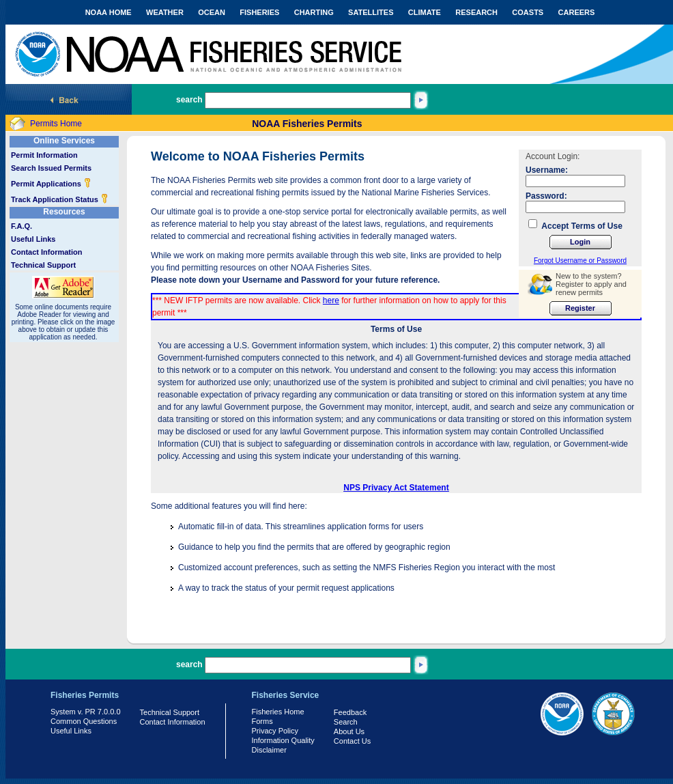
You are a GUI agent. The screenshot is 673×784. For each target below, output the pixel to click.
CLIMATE (425, 12)
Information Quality (283, 740)
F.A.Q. (22, 226)
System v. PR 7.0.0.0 (86, 712)
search (189, 100)
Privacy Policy (275, 731)
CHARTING (314, 12)
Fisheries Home (278, 712)
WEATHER (165, 12)
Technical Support (43, 265)
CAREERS (577, 12)
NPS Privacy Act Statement (396, 488)
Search (346, 722)
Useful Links (33, 239)
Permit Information (44, 155)
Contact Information (47, 252)
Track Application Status (60, 199)
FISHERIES (259, 12)
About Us (349, 731)
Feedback (350, 712)
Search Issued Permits (51, 168)
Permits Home (56, 124)
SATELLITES (371, 12)
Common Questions (84, 721)
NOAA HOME (109, 12)
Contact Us (352, 741)
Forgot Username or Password (580, 261)
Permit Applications (51, 184)
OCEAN (212, 12)
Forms (262, 721)
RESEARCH (476, 12)
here (331, 300)
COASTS (528, 12)
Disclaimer (269, 750)
